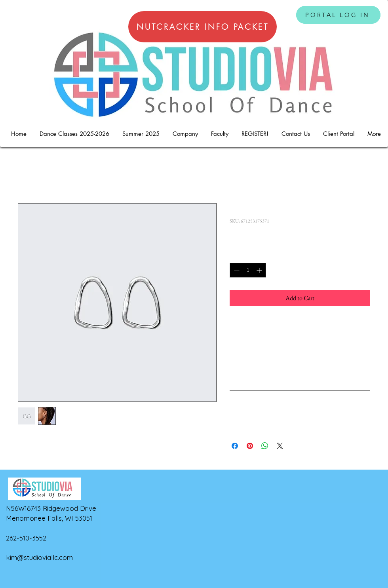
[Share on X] (280, 446)
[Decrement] (236, 270)
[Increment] (260, 270)
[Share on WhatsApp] (265, 446)
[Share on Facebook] (235, 446)
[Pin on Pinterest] (250, 446)
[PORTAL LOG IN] (338, 15)
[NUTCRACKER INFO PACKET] (203, 27)
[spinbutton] (248, 270)
